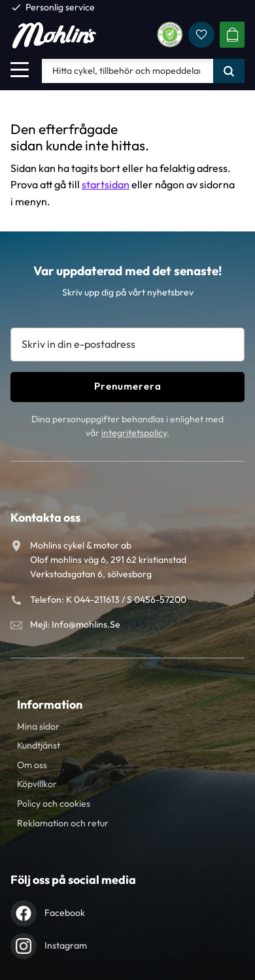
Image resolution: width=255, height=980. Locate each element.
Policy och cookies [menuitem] (54, 803)
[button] (20, 69)
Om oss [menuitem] (32, 765)
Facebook (65, 913)
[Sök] (229, 71)
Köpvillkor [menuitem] (37, 784)
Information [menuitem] (50, 704)
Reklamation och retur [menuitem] (63, 823)
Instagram (66, 945)
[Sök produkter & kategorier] (127, 71)
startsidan (106, 184)
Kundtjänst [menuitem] (39, 745)
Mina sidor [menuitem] (38, 726)
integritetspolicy (134, 433)
